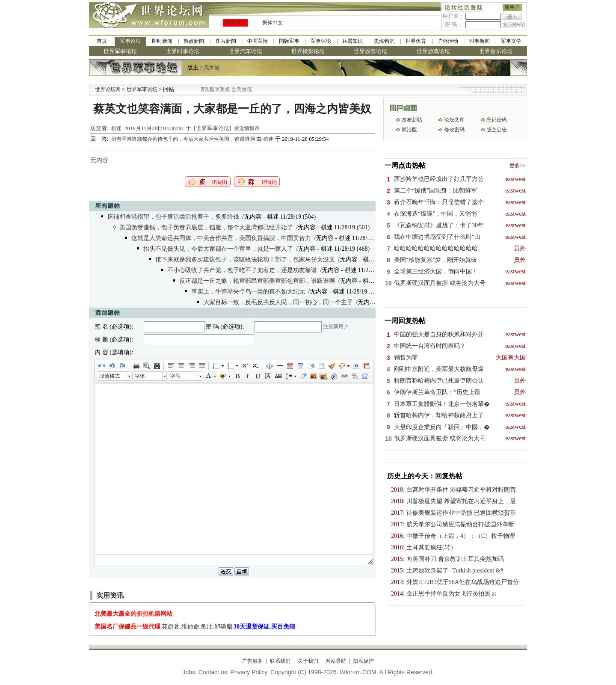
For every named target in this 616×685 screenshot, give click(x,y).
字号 (175, 376)
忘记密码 (497, 120)
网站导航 (336, 661)
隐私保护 (364, 661)
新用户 (512, 7)
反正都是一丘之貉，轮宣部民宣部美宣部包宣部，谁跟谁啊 (257, 281)
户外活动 (448, 41)
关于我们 (308, 661)
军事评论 (321, 41)
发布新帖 (412, 120)
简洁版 (409, 130)
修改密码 (454, 130)
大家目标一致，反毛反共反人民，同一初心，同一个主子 (278, 302)
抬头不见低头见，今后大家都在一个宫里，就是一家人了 (218, 249)
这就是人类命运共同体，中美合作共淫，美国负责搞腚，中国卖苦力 (221, 238)
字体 (140, 376)
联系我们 (280, 661)
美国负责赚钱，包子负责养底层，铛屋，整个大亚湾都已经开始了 (206, 227)
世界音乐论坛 (496, 51)
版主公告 (497, 130)
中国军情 (258, 41)
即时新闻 (162, 41)
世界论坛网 (108, 89)
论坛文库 (454, 120)
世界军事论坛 (120, 51)
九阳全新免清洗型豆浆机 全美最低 (225, 89)
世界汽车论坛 (246, 51)
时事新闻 (480, 41)
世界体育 (416, 41)
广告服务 (252, 661)
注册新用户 (336, 326)
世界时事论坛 (183, 51)
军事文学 (511, 41)
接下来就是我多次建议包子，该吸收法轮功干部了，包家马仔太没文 (245, 259)
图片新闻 (226, 41)
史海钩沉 (384, 41)
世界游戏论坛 (433, 51)
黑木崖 (212, 68)
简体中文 (235, 23)
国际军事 (289, 41)
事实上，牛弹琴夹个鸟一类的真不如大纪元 (248, 292)
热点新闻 (194, 41)
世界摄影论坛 (308, 51)
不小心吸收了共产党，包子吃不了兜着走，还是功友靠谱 (242, 270)
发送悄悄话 (247, 128)
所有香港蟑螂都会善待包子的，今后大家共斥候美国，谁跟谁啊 (184, 139)
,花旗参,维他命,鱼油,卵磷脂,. (196, 627)
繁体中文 (272, 23)
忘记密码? (514, 25)
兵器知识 (352, 41)
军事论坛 (130, 41)
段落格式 (110, 376)
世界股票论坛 (370, 51)
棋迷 (116, 128)
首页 (102, 41)
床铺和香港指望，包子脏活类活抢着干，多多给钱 (173, 217)
